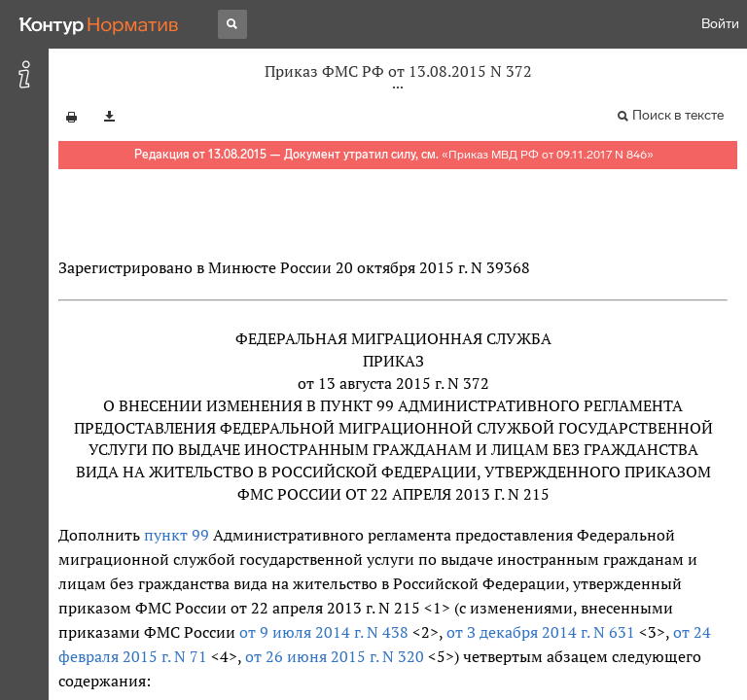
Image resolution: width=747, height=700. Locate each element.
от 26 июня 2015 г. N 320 (335, 656)
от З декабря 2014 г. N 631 (541, 632)
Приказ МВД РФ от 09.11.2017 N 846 (548, 155)
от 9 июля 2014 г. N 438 (324, 632)
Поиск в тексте (678, 115)
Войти (720, 24)
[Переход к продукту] (99, 24)
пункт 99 (177, 535)
